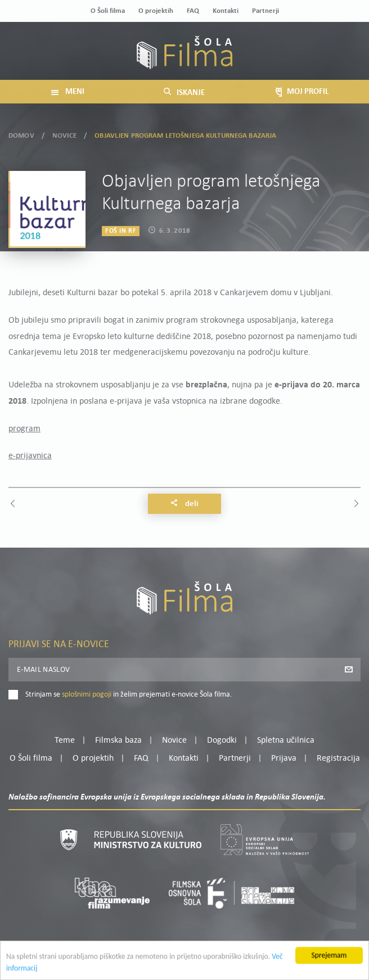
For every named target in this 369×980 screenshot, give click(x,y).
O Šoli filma (108, 11)
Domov (21, 134)
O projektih (156, 11)
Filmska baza (118, 740)
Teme (65, 740)
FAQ (193, 11)
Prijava (284, 758)
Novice (64, 134)
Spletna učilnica (286, 740)
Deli (184, 504)
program (24, 429)
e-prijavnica (30, 456)
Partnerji (265, 11)
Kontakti (226, 11)
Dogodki (222, 740)
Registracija (338, 758)
